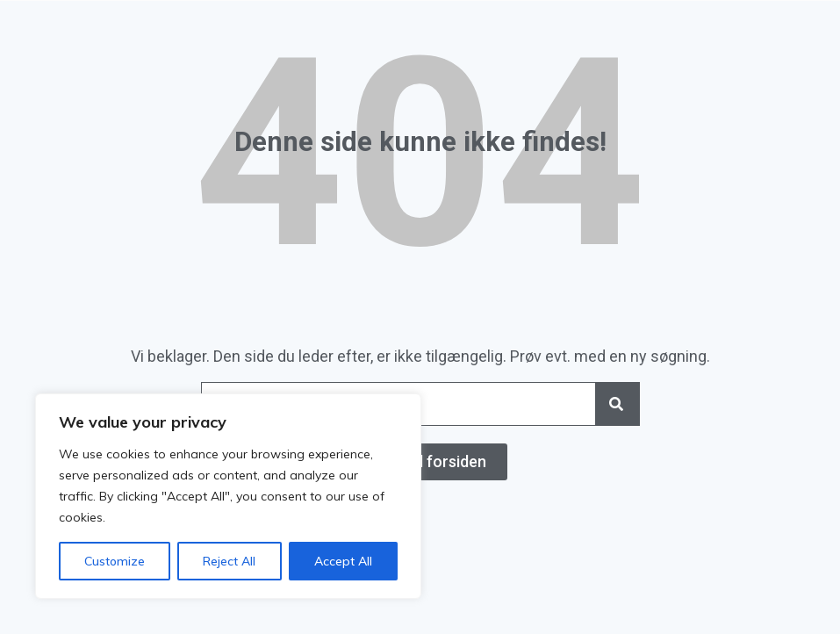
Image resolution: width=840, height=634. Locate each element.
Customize (115, 561)
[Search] (617, 404)
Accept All (343, 561)
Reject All (229, 561)
